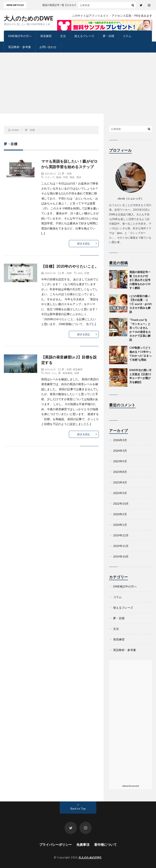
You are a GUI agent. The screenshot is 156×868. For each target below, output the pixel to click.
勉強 (59, 177)
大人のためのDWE (29, 18)
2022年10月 (121, 504)
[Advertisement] (78, 83)
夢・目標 (108, 36)
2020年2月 (120, 514)
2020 (80, 273)
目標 (87, 273)
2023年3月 (120, 493)
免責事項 (83, 844)
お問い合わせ (48, 47)
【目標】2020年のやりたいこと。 (70, 266)
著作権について (105, 844)
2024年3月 (120, 451)
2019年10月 (121, 556)
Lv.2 (54, 373)
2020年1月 (120, 525)
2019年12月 (121, 535)
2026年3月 (120, 440)
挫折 (72, 177)
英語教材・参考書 (19, 47)
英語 (79, 177)
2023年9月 (120, 461)
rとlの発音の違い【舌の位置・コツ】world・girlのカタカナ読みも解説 (141, 304)
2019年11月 (121, 546)
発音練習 (46, 36)
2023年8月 (120, 472)
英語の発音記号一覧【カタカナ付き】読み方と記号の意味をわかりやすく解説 (140, 280)
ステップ (50, 177)
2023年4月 (120, 482)
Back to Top (78, 808)
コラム (127, 36)
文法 (63, 36)
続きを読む (84, 243)
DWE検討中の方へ (20, 36)
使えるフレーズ (84, 36)
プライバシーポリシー (55, 844)
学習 (65, 177)
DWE (47, 373)
